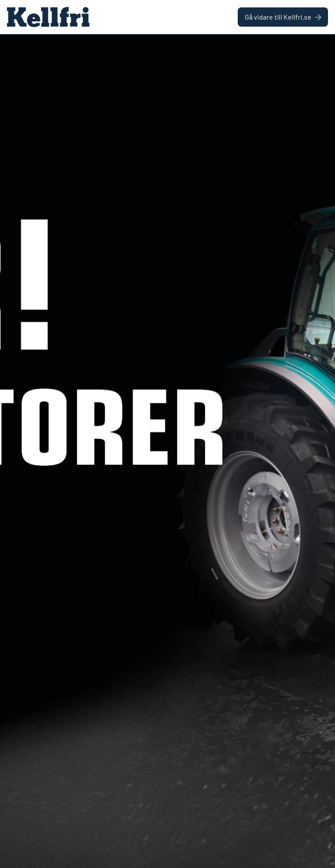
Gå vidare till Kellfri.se (283, 17)
